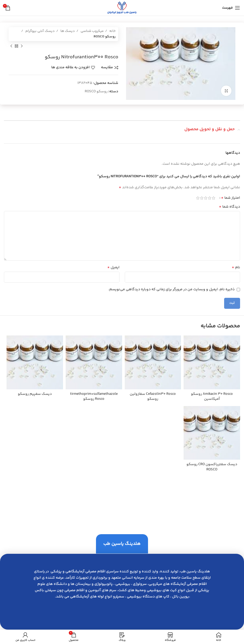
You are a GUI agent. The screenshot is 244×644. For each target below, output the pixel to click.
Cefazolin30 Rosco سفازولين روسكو (153, 397)
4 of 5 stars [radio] (202, 198)
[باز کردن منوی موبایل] (231, 8)
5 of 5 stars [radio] (198, 198)
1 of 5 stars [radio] (214, 198)
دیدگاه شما (229, 207)
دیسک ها (67, 31)
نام (236, 267)
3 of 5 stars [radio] (206, 198)
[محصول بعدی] (11, 46)
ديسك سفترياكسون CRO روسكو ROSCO (212, 467)
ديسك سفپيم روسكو (35, 394)
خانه (112, 31)
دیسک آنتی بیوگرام (40, 31)
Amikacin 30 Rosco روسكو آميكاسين (212, 397)
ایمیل (113, 267)
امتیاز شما (231, 198)
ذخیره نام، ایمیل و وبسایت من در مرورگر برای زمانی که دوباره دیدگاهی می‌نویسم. (171, 289)
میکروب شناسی (92, 31)
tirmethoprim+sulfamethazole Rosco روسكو (94, 397)
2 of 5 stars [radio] (210, 198)
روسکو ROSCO (105, 37)
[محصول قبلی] (22, 46)
